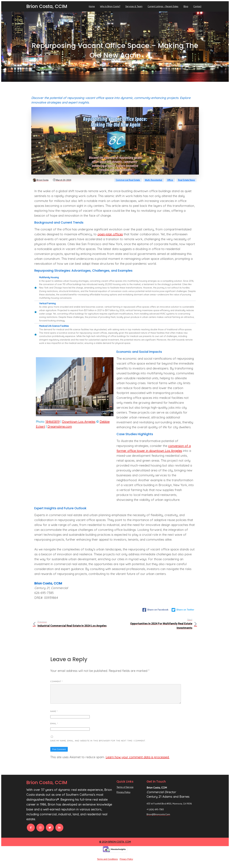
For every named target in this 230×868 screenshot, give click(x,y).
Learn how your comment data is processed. (138, 761)
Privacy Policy (126, 863)
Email (54, 727)
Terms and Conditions (107, 863)
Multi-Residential (154, 180)
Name (54, 715)
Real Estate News (187, 180)
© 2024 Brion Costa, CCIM (115, 845)
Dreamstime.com (60, 426)
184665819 (53, 422)
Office (170, 180)
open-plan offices (110, 234)
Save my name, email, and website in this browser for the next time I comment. (98, 744)
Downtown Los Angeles (79, 422)
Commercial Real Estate (128, 180)
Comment (57, 681)
